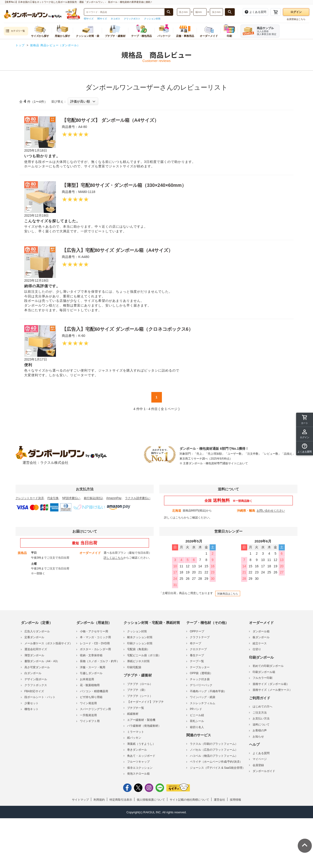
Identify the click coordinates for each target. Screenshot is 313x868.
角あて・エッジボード (141, 756)
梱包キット (31, 709)
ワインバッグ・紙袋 (203, 697)
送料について (261, 725)
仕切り (257, 649)
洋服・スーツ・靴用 (93, 667)
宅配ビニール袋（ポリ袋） (144, 655)
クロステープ (198, 649)
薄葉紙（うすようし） (141, 744)
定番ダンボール (34, 637)
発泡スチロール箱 (138, 774)
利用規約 (99, 800)
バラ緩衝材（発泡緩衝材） (144, 726)
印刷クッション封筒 (140, 643)
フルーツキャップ (138, 762)
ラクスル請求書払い (138, 498)
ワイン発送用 (88, 703)
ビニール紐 (197, 715)
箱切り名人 (197, 727)
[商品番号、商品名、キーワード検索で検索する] (169, 12)
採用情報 (235, 800)
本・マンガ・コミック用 (95, 637)
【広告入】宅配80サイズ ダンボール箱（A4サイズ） (117, 250)
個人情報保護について (151, 800)
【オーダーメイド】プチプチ (145, 702)
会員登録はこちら (296, 19)
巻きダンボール (137, 750)
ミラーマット (136, 732)
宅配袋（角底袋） (138, 649)
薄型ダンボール (34, 655)
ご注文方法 (260, 713)
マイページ (260, 759)
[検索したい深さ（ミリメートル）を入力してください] (216, 12)
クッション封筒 (152, 19)
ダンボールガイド (264, 771)
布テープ (196, 643)
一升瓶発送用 (88, 715)
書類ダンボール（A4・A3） (42, 661)
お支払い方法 (261, 718)
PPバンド (196, 709)
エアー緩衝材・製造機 (141, 720)
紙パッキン (134, 738)
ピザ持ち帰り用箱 (91, 697)
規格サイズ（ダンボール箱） (271, 684)
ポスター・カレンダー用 (95, 649)
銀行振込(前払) (93, 498)
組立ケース (260, 643)
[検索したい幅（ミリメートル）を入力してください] (200, 12)
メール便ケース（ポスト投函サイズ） (48, 643)
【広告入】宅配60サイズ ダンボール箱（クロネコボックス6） (127, 329)
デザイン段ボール (36, 679)
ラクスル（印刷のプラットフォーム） (214, 744)
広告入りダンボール (37, 631)
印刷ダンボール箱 (264, 672)
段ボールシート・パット (40, 697)
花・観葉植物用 (90, 685)
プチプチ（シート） (140, 696)
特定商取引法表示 (121, 800)
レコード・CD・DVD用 (95, 643)
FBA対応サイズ (34, 691)
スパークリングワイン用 (95, 709)
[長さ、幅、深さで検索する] (230, 12)
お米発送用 (87, 679)
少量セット (31, 703)
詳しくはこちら (174, 518)
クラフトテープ (200, 637)
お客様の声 (260, 730)
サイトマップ (80, 800)
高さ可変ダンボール (37, 667)
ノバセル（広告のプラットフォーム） (214, 750)
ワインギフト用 (90, 721)
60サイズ (89, 19)
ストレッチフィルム (203, 703)
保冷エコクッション (140, 768)
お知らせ (258, 737)
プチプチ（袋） (137, 690)
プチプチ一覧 (136, 708)
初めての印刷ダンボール (268, 666)
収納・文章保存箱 (91, 655)
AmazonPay (114, 498)
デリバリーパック (201, 685)
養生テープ (197, 655)
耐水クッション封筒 (140, 637)
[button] (305, 448)
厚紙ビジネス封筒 (138, 661)
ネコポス (115, 19)
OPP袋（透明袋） (201, 673)
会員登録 (258, 765)
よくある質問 (261, 753)
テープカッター (200, 667)
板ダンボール (261, 637)
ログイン (296, 12)
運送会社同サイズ (36, 649)
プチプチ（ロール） (140, 684)
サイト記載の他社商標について (189, 800)
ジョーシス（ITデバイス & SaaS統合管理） (217, 768)
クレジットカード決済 (30, 498)
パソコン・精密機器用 (94, 691)
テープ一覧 (197, 661)
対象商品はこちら (228, 594)
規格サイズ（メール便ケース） (272, 690)
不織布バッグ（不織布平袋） (208, 691)
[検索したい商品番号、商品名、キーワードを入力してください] (124, 12)
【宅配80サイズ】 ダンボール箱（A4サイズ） (110, 120)
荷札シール (197, 721)
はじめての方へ (262, 707)
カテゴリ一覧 (15, 31)
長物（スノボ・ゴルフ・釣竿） (100, 661)
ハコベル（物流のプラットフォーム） (214, 756)
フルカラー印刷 (262, 678)
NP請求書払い (71, 498)
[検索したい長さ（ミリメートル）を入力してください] (184, 12)
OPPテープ (197, 631)
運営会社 (219, 800)
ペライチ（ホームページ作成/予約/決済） (216, 762)
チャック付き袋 (200, 679)
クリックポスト (132, 19)
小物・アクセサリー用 (94, 631)
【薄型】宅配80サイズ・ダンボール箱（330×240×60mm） (124, 185)
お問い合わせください (271, 511)
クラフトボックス (36, 685)
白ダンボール (33, 673)
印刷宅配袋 (134, 667)
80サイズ (102, 19)
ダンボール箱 (261, 631)
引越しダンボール (91, 673)
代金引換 (53, 498)
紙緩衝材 (133, 714)
